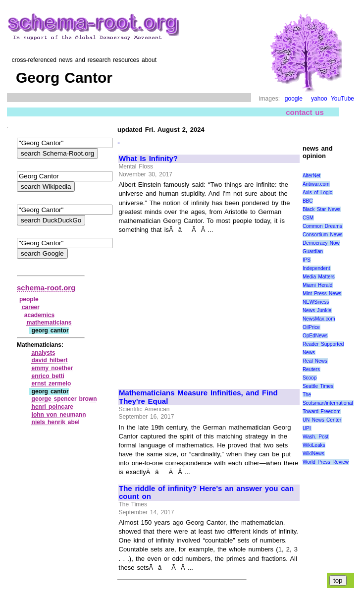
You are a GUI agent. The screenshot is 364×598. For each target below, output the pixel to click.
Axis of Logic (317, 192)
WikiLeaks (314, 445)
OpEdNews (315, 336)
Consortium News (323, 235)
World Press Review (326, 462)
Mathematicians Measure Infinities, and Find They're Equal (198, 397)
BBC (308, 201)
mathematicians (49, 323)
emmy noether (52, 368)
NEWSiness (316, 302)
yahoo (319, 99)
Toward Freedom (322, 411)
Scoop (310, 378)
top (338, 580)
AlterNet (312, 176)
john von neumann (59, 415)
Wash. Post (315, 437)
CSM (308, 218)
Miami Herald (318, 285)
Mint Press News (322, 294)
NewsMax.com (319, 319)
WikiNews (313, 454)
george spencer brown (64, 399)
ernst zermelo (52, 383)
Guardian (313, 251)
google (294, 99)
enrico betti (48, 376)
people (29, 299)
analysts (44, 353)
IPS (307, 260)
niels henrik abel (56, 422)
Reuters (311, 369)
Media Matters (319, 277)
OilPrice (311, 327)
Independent (316, 268)
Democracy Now (321, 243)
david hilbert (50, 360)
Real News (315, 361)
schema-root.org (46, 288)
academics (39, 315)
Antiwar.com (316, 184)
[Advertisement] (202, 307)
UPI (307, 428)
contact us (305, 112)
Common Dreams (322, 226)
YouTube (342, 99)
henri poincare (52, 407)
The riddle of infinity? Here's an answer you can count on (206, 493)
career (31, 307)
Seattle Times (318, 386)
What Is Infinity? (148, 159)
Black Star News (322, 209)
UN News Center (322, 420)
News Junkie (317, 310)
